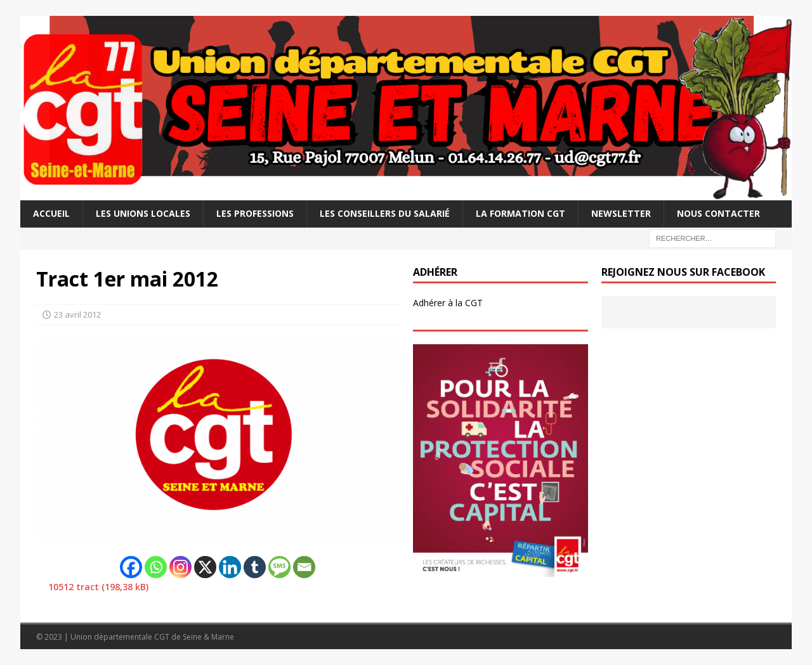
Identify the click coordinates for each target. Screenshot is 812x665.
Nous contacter (718, 213)
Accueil (51, 213)
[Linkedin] (230, 567)
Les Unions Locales (143, 213)
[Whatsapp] (156, 567)
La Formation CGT (521, 213)
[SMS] (279, 567)
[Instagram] (180, 567)
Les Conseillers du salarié (385, 213)
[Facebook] (131, 567)
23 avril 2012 (77, 314)
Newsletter (621, 213)
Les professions (255, 213)
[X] (205, 567)
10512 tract (74, 587)
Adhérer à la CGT (448, 303)
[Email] (304, 567)
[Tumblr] (255, 567)
